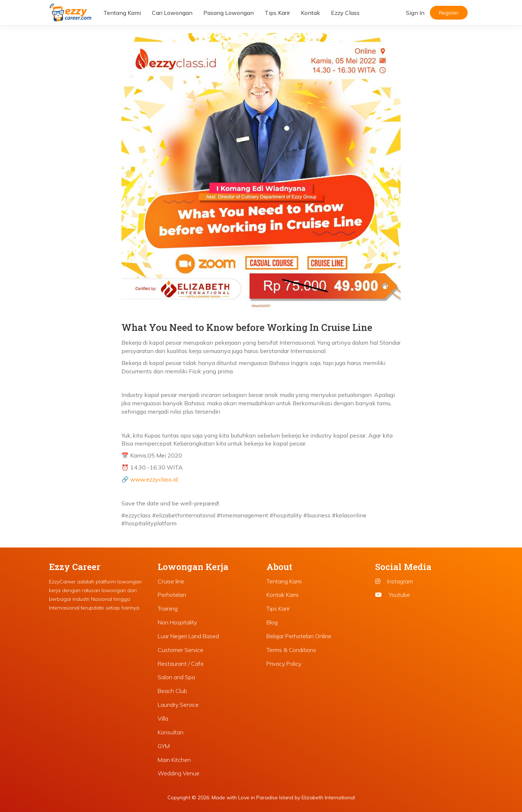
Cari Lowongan (172, 13)
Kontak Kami (282, 595)
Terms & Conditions (291, 650)
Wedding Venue (179, 773)
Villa (163, 718)
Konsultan (171, 732)
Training (168, 608)
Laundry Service (178, 705)
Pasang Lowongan (229, 13)
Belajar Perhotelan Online (299, 636)
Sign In (415, 13)
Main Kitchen (174, 760)
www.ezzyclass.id (154, 479)
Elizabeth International (328, 797)
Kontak (310, 13)
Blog (272, 622)
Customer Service (181, 650)
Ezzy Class (345, 13)
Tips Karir (277, 13)
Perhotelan (172, 595)
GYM (164, 746)
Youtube (393, 595)
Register (449, 13)
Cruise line (171, 581)
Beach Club (172, 691)
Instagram (394, 581)
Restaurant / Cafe (181, 664)
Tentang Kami (122, 13)
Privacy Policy (284, 664)
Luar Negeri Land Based (188, 636)
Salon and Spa (176, 677)
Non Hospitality (177, 622)
